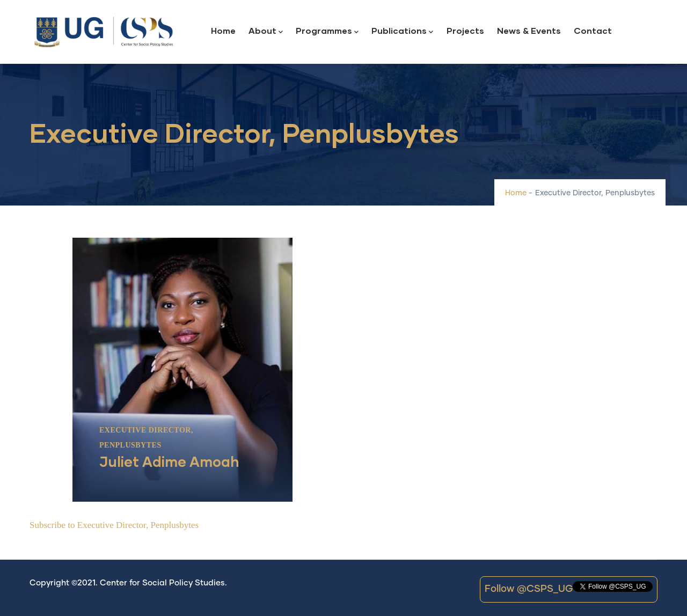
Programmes (327, 31)
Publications (402, 31)
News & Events (529, 30)
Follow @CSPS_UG (529, 589)
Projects (465, 30)
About (266, 31)
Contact (593, 30)
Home (223, 30)
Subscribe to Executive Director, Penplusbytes (114, 525)
